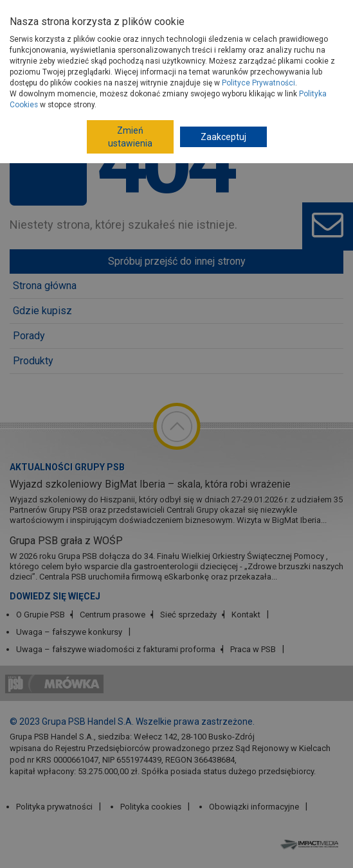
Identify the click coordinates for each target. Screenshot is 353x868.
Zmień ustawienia (130, 137)
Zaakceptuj (223, 137)
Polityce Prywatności (258, 83)
